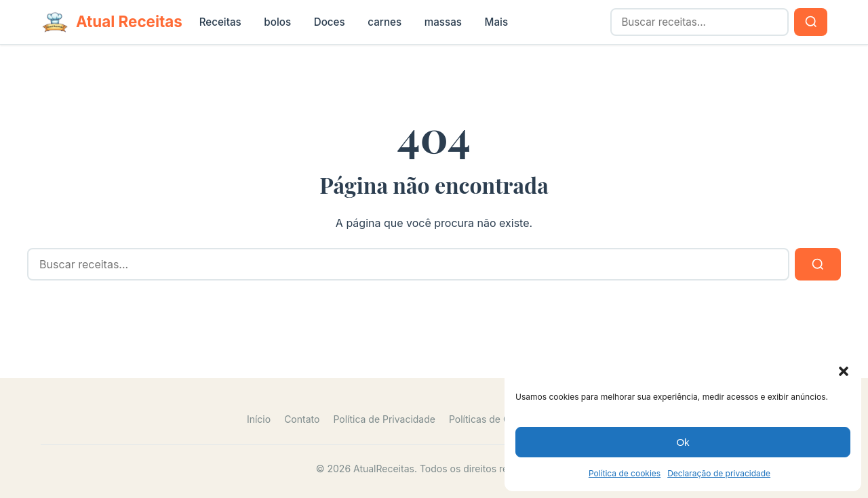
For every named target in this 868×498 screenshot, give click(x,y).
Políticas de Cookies (494, 419)
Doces (330, 22)
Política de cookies (625, 473)
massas (443, 22)
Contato (302, 419)
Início (259, 419)
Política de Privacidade (384, 419)
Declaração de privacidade (719, 473)
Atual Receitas (129, 21)
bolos (277, 22)
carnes (384, 22)
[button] (844, 371)
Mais (497, 22)
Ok (683, 442)
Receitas (220, 22)
